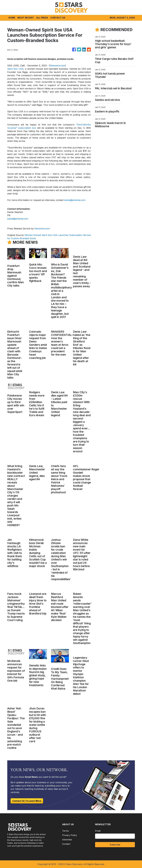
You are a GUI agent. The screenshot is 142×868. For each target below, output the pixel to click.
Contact (66, 844)
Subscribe (115, 845)
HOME (12, 18)
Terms (65, 831)
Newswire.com (57, 66)
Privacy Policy (70, 835)
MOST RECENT (26, 18)
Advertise (67, 840)
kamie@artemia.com (75, 200)
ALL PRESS (42, 18)
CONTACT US (58, 18)
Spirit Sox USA (15, 69)
